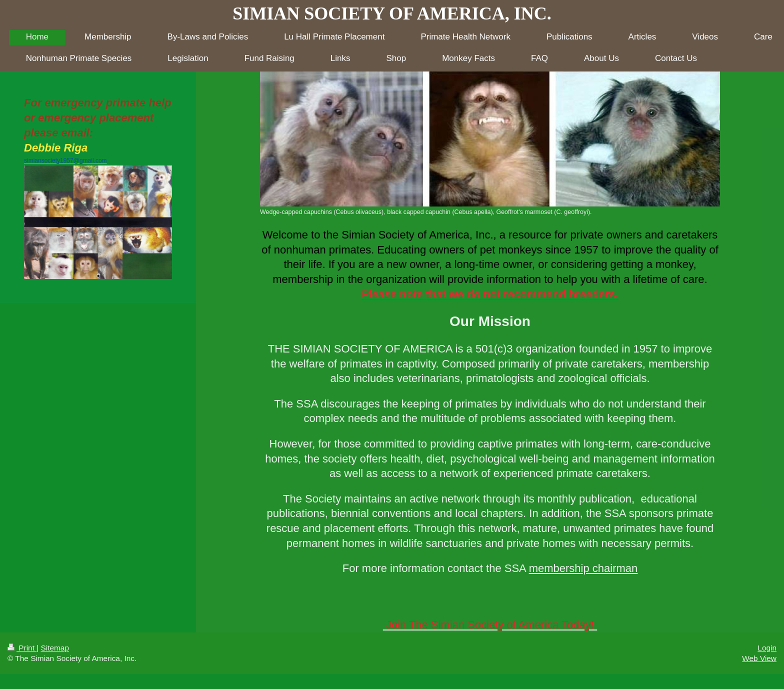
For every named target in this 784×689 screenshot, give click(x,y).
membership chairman (583, 568)
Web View (759, 658)
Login (767, 648)
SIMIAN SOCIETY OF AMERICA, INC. (392, 13)
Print (22, 648)
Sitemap (54, 648)
